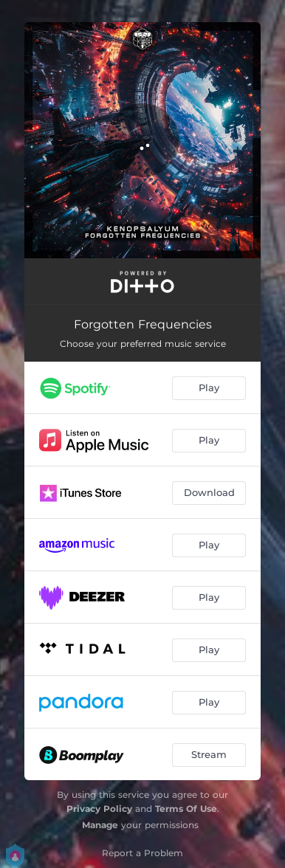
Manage (100, 825)
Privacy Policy (99, 809)
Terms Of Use (186, 809)
